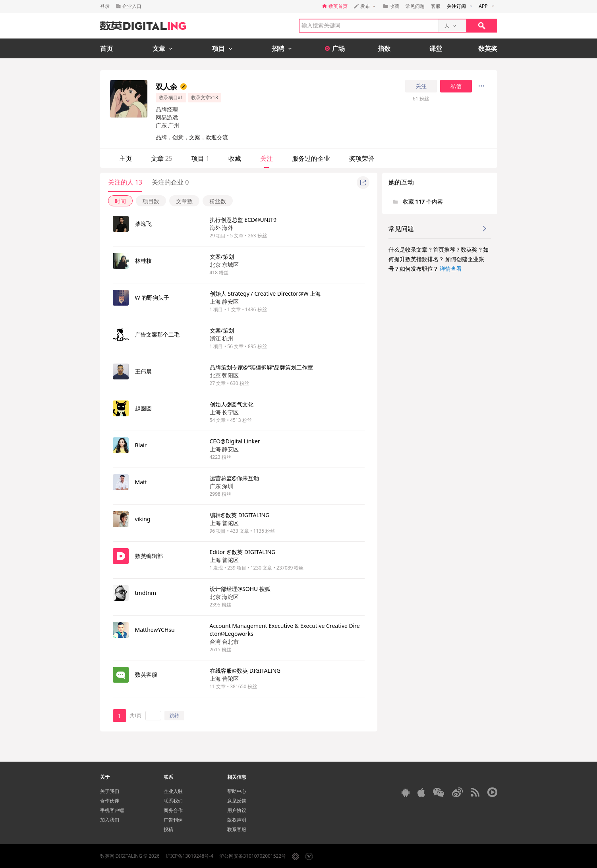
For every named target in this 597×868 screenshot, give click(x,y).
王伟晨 (143, 371)
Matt (141, 482)
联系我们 (173, 801)
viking (143, 519)
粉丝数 (218, 201)
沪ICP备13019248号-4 (190, 856)
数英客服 (146, 675)
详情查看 (451, 268)
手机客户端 (112, 810)
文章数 (184, 201)
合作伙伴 (110, 801)
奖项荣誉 (362, 158)
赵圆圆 (143, 408)
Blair (141, 445)
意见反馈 (237, 801)
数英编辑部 (149, 556)
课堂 (436, 48)
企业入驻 (173, 791)
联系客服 (237, 829)
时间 (120, 201)
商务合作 (173, 810)
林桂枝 (143, 261)
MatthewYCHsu (155, 630)
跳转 (174, 715)
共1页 (136, 715)
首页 (106, 48)
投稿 (168, 829)
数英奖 (488, 48)
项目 (200, 158)
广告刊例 (173, 820)
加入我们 (110, 820)
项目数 (151, 201)
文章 (162, 158)
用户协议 (237, 810)
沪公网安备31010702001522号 (253, 856)
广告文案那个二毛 (157, 334)
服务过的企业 (311, 158)
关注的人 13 (125, 182)
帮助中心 (237, 791)
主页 (126, 158)
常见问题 (415, 6)
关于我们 (110, 791)
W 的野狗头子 (152, 297)
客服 (436, 6)
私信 (456, 86)
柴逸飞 (143, 224)
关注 (421, 86)
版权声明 (237, 820)
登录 (105, 6)
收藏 (235, 158)
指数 (384, 48)
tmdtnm (146, 593)
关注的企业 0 (170, 182)
